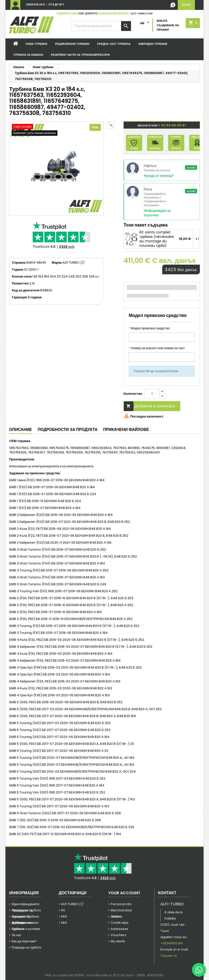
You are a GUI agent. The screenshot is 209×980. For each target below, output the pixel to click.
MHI (64, 923)
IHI (63, 910)
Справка (19, 263)
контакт (167, 893)
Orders (116, 916)
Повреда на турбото (26, 947)
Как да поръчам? (24, 941)
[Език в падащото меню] (145, 21)
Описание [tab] (21, 430)
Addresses (119, 929)
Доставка (19, 923)
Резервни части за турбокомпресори (80, 55)
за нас (186, 5)
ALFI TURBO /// (72, 904)
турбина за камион (28, 55)
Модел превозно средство (149, 328)
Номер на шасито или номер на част (157, 348)
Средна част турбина (114, 44)
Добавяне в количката (149, 406)
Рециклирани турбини (72, 44)
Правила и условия (26, 929)
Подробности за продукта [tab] (68, 430)
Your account (124, 893)
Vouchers (118, 935)
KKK (64, 916)
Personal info (121, 904)
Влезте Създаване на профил (168, 25)
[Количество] (152, 394)
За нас (16, 935)
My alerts (118, 941)
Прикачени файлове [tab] (126, 430)
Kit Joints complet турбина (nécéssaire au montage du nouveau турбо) (157, 239)
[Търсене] (101, 26)
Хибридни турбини (153, 44)
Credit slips (120, 923)
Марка (57, 263)
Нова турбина (37, 44)
